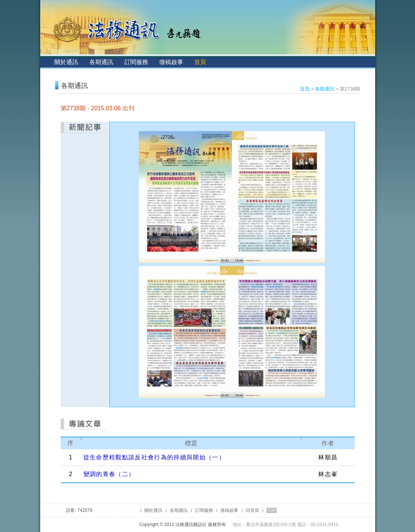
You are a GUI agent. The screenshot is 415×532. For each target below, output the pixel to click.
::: (46, 62)
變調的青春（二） (109, 474)
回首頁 (252, 510)
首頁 (200, 62)
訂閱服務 (136, 62)
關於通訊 (66, 62)
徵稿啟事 (171, 62)
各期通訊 (101, 62)
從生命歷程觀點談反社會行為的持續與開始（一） (154, 457)
